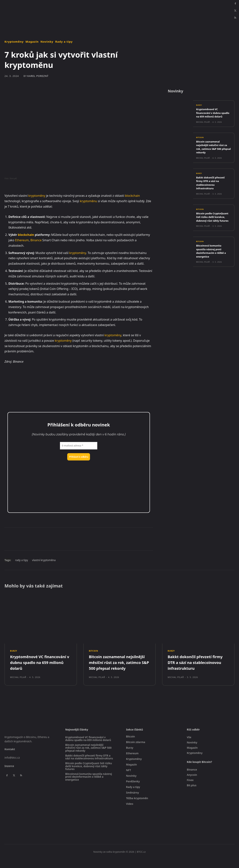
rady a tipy (21, 560)
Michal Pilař (203, 128)
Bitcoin (201, 143)
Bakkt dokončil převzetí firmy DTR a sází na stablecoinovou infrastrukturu (212, 189)
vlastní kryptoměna (44, 560)
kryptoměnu (88, 201)
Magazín (32, 42)
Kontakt (10, 758)
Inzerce (9, 775)
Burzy (200, 107)
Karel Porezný (38, 76)
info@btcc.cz (12, 766)
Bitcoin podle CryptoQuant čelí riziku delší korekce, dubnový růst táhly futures (212, 226)
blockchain (132, 196)
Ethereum (22, 240)
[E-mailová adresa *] (79, 446)
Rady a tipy (64, 42)
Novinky (47, 42)
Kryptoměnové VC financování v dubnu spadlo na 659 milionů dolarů (211, 117)
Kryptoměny (14, 42)
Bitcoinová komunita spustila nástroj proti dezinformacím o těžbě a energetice (213, 262)
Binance (36, 240)
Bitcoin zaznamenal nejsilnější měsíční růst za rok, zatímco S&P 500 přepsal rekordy (212, 153)
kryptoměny (37, 196)
